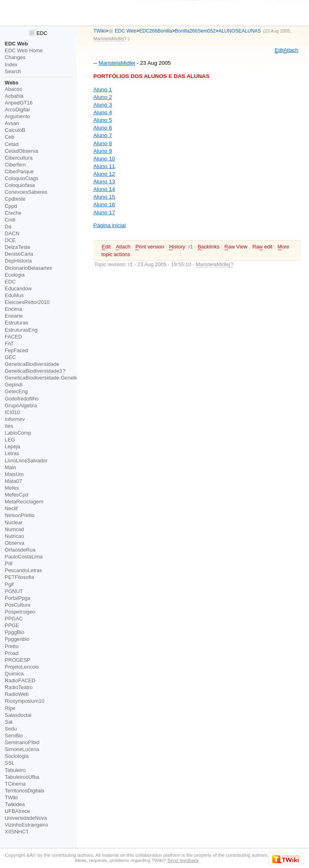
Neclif (11, 508)
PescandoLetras (24, 570)
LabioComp (18, 433)
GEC (10, 357)
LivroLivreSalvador (26, 461)
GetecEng (16, 391)
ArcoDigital (17, 110)
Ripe (10, 708)
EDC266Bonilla (156, 31)
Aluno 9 (103, 151)
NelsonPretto (20, 515)
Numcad (14, 529)
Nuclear (14, 522)
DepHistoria (18, 261)
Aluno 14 (104, 189)
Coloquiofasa (20, 185)
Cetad (12, 144)
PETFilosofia (20, 577)
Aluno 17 (104, 212)
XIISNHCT (17, 832)
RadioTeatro (19, 687)
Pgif (9, 584)
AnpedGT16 (19, 103)
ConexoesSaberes (26, 192)
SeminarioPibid (22, 742)
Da (8, 227)
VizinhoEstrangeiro (26, 825)
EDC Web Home (24, 50)
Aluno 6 (103, 128)
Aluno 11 (104, 166)
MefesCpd (16, 495)
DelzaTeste (18, 247)
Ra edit (262, 247)
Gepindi (14, 385)
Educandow (18, 288)
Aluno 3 (103, 105)
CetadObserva (22, 151)
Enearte (14, 316)
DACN (12, 233)
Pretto (12, 646)
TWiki (99, 31)
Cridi (10, 220)
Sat (9, 722)
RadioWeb (17, 694)
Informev (15, 419)
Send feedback (183, 860)
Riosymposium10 (25, 701)
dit (279, 50)
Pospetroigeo (20, 612)
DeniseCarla (19, 254)
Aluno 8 (103, 143)
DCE (10, 240)
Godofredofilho (22, 399)
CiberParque (19, 171)
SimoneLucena (22, 749)
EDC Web (126, 31)
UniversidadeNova (26, 818)
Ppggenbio (17, 639)
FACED (13, 337)
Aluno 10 (104, 159)
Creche (13, 213)
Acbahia (14, 96)
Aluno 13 (104, 182)
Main (10, 467)
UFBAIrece (18, 811)
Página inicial (109, 225)
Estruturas (16, 323)
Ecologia (15, 275)
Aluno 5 (103, 120)
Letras (12, 453)
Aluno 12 (104, 174)
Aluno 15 (104, 197)
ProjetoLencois (22, 667)
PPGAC (14, 619)
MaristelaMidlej (117, 63)
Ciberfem (15, 165)
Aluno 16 (104, 204)
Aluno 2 (103, 97)
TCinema (15, 784)
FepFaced (16, 350)
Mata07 (13, 481)
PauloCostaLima (24, 557)
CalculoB (15, 130)
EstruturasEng (21, 330)
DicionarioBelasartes (29, 268)
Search (13, 71)
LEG (10, 440)
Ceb (10, 137)
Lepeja (13, 446)
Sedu (11, 729)
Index (11, 65)
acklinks (208, 247)
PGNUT (14, 591)
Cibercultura (19, 158)
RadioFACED (20, 680)
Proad (12, 653)
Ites (9, 426)
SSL (10, 763)
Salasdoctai (18, 715)
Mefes (12, 488)
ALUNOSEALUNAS (240, 31)
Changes (15, 57)
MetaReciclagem (24, 502)
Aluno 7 (103, 135)
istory (177, 247)
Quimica (14, 674)
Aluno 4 (103, 112)
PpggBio (15, 632)
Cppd (11, 206)
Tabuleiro (15, 770)
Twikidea (15, 804)
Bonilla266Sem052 (195, 31)
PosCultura (18, 605)
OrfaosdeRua (20, 550)
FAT (9, 344)
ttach (291, 50)
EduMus (14, 295)
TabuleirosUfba (22, 777)
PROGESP (18, 660)
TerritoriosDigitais (25, 791)
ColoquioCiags (22, 178)
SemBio (14, 736)
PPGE (12, 625)
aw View (236, 247)
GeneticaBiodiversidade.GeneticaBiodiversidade (60, 378)
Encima (13, 309)
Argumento (18, 116)
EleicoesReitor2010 (27, 302)
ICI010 (12, 412)
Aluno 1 (103, 89)
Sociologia (17, 756)
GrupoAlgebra (21, 405)
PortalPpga (18, 598)
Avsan (12, 123)
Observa (14, 543)
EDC (38, 33)
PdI (9, 563)
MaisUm (14, 474)
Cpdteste (15, 199)
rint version (149, 247)
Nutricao (14, 536)
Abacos (13, 89)
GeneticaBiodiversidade (32, 364)
